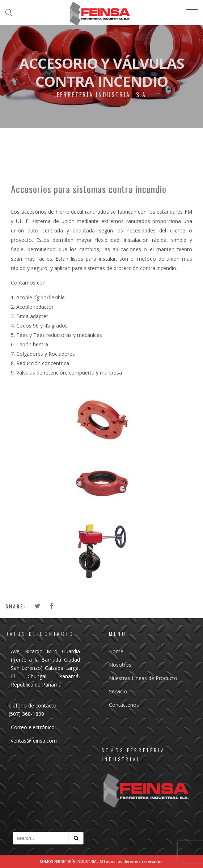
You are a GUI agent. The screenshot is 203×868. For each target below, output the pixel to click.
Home (116, 651)
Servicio (118, 691)
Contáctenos (124, 705)
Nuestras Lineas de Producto (143, 678)
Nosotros (120, 665)
